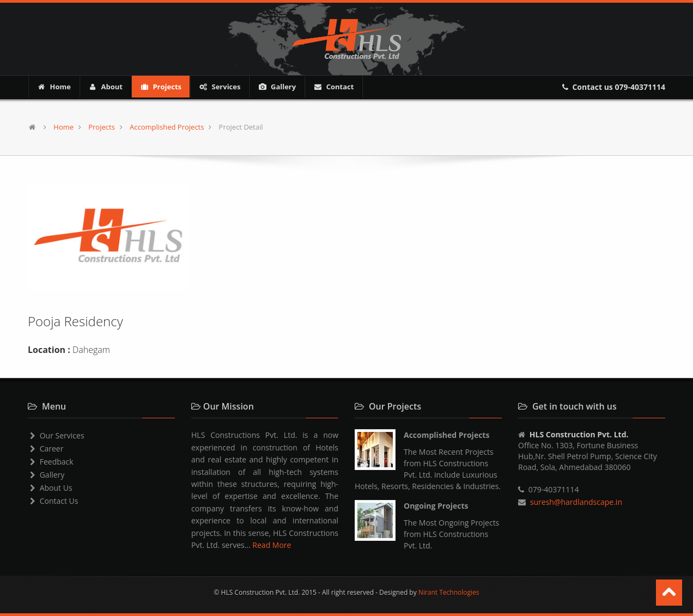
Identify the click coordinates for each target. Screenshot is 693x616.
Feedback (51, 462)
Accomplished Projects (167, 127)
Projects (161, 87)
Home (54, 87)
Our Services (56, 435)
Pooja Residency (75, 321)
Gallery (277, 87)
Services (220, 87)
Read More (272, 545)
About (105, 87)
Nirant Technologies (449, 592)
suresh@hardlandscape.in (576, 502)
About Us (50, 488)
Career (45, 449)
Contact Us (53, 501)
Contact (333, 87)
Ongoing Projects (436, 506)
